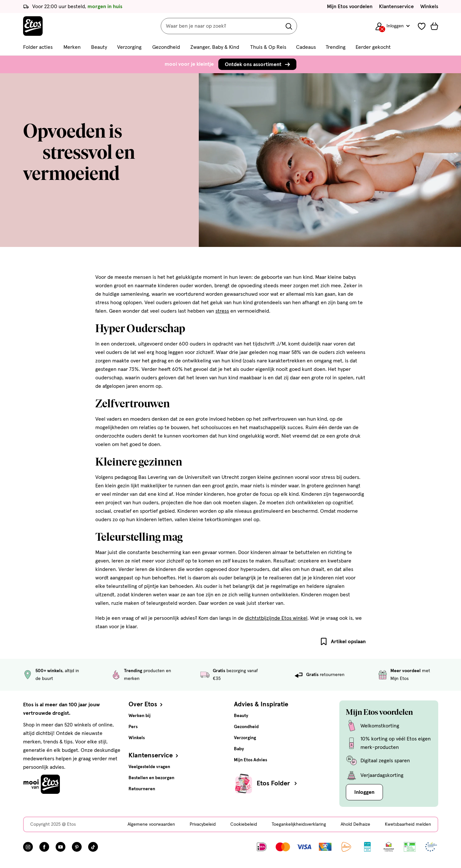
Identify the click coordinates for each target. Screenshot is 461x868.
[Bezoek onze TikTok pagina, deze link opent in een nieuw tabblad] (93, 847)
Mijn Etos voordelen (350, 7)
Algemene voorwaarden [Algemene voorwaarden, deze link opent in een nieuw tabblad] (151, 824)
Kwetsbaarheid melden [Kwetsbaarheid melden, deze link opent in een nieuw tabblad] (408, 824)
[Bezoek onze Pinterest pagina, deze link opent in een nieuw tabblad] (77, 847)
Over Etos (146, 704)
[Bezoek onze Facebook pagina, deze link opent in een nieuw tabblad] (44, 847)
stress (222, 311)
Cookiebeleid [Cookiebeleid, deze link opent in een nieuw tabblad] (244, 824)
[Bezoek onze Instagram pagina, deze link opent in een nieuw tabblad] (28, 847)
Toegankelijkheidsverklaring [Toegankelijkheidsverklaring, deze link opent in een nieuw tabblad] (299, 824)
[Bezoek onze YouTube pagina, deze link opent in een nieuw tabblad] (61, 847)
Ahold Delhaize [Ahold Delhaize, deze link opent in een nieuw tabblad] (355, 824)
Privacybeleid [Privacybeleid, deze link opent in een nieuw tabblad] (203, 824)
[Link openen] (367, 847)
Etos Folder (278, 783)
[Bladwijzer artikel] (324, 642)
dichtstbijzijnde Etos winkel (276, 618)
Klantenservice (396, 7)
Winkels (429, 7)
